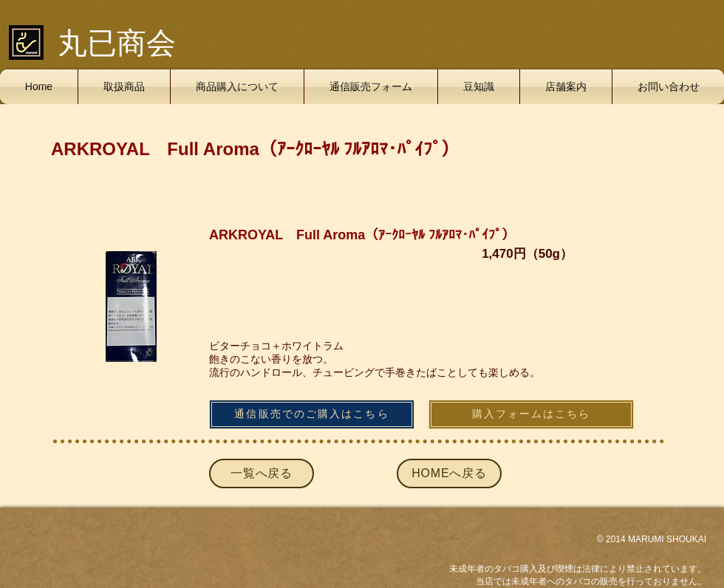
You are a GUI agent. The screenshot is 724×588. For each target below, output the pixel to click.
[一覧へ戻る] (262, 474)
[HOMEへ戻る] (449, 474)
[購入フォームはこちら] (531, 414)
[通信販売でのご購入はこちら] (312, 414)
